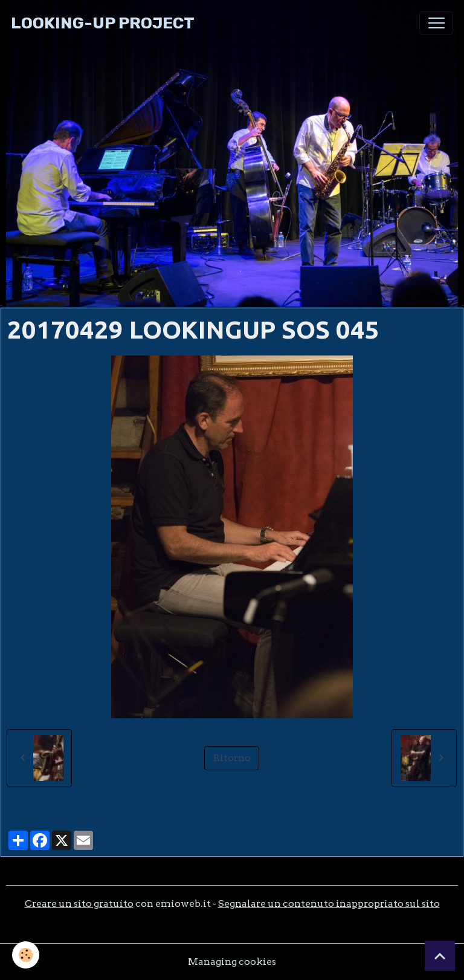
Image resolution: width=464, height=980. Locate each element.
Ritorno (232, 758)
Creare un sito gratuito (79, 904)
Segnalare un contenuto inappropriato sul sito (329, 904)
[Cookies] (26, 955)
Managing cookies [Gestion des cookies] (232, 962)
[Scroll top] (440, 956)
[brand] (103, 23)
